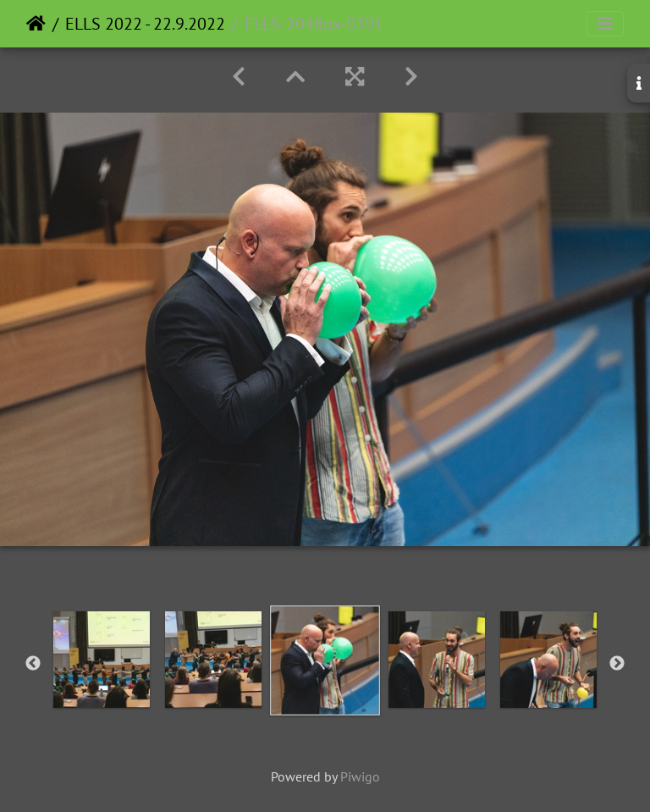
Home (36, 24)
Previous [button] (33, 664)
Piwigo (360, 776)
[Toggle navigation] (605, 24)
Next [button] (617, 664)
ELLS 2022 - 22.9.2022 (145, 24)
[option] (102, 660)
